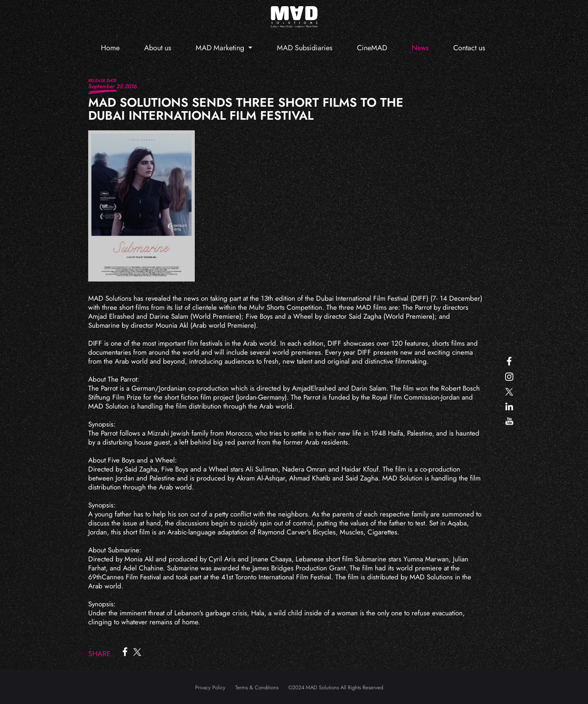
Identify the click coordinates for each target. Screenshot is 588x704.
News (420, 48)
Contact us (469, 48)
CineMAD (372, 48)
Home (110, 48)
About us (158, 48)
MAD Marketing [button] (221, 48)
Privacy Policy (210, 687)
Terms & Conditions (257, 687)
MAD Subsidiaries (305, 48)
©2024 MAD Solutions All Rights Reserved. (336, 687)
